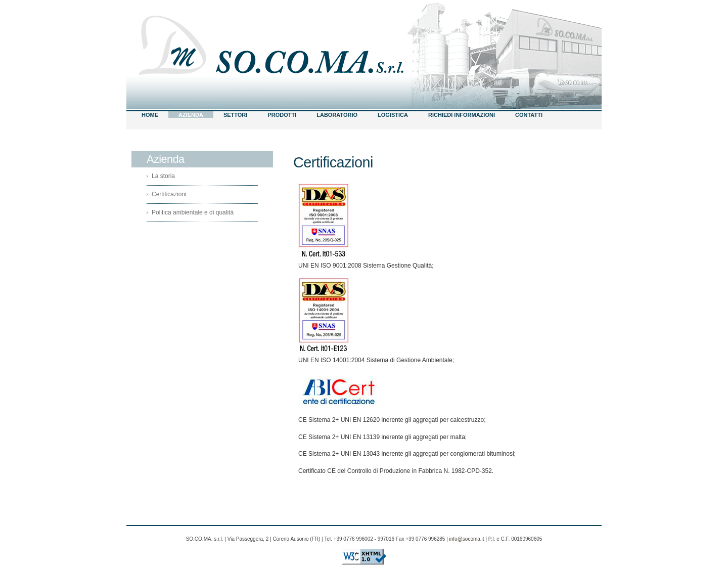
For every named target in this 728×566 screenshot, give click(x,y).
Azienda (191, 115)
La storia (163, 176)
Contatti (529, 115)
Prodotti (282, 115)
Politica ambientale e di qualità (193, 212)
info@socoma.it (467, 539)
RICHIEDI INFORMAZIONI (462, 115)
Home (150, 115)
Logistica (393, 115)
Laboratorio (337, 115)
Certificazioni (169, 194)
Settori (235, 115)
